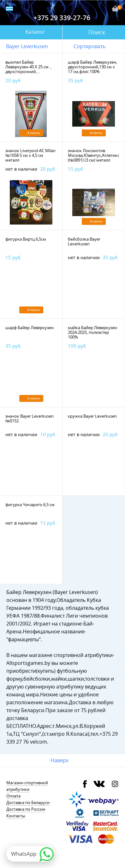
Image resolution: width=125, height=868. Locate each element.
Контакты (16, 816)
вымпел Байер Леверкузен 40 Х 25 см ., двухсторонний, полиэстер (28, 69)
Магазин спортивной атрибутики (27, 786)
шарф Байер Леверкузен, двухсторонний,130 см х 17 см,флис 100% (92, 67)
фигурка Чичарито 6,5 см (30, 505)
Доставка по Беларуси (28, 802)
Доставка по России (26, 809)
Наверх (60, 760)
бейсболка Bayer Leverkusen (84, 241)
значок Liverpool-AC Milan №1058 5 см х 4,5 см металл (30, 155)
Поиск (97, 32)
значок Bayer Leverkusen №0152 (30, 418)
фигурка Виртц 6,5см (26, 239)
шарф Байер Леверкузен (30, 328)
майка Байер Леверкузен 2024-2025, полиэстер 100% (92, 332)
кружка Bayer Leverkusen (92, 416)
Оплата (13, 796)
